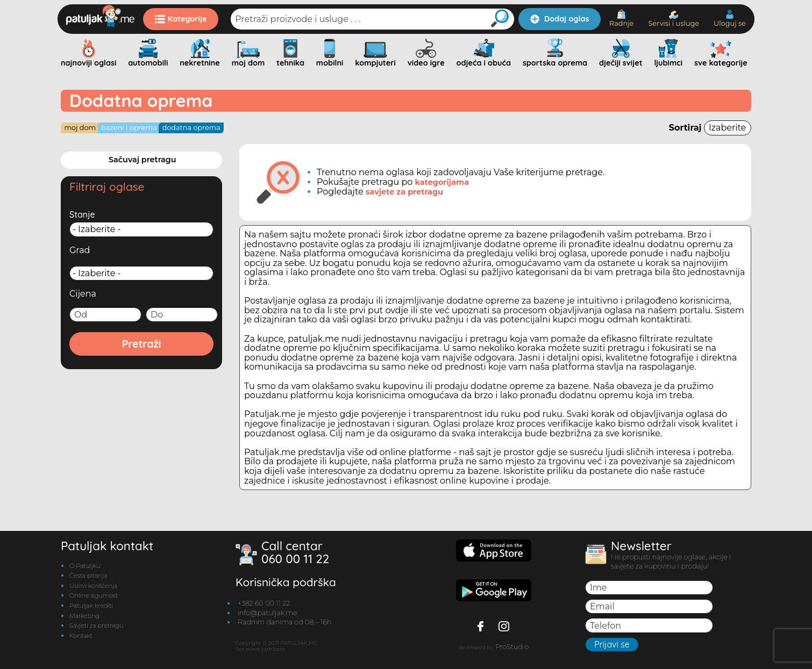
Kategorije (181, 19)
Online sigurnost (94, 595)
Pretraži (142, 344)
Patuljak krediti (91, 606)
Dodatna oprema (191, 128)
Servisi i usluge (674, 19)
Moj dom (80, 128)
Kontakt (81, 636)
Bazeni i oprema (129, 128)
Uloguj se (730, 19)
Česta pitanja (88, 576)
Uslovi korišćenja (93, 586)
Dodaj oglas (560, 19)
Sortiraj (710, 128)
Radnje (621, 19)
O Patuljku (85, 566)
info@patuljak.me (268, 613)
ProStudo (512, 647)
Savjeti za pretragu (96, 625)
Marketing (84, 616)
